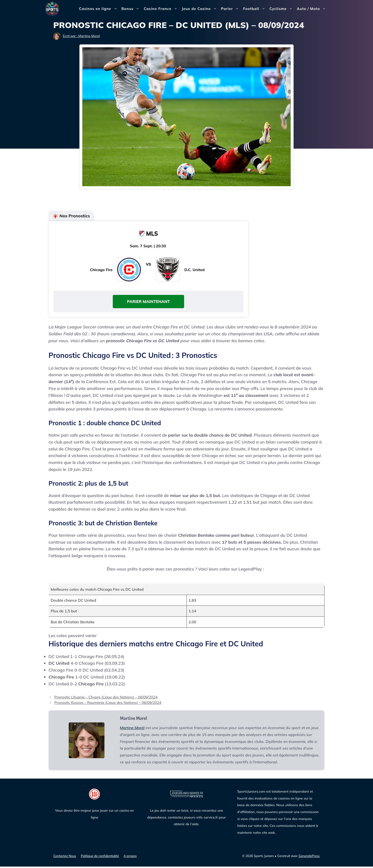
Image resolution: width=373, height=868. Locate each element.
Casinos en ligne (99, 9)
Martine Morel (132, 729)
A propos (130, 858)
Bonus (132, 9)
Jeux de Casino (200, 9)
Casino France (162, 9)
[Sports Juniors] (52, 8)
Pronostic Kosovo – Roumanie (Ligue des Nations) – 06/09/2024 (108, 704)
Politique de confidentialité (100, 858)
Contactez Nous (65, 858)
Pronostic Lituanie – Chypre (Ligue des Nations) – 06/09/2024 (106, 699)
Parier (231, 9)
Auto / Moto (312, 9)
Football (255, 9)
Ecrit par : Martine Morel (81, 36)
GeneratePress (309, 858)
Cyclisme (282, 9)
